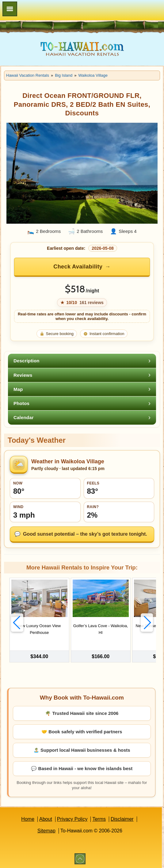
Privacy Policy (72, 818)
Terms (99, 818)
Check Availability (78, 267)
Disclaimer (122, 818)
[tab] (82, 361)
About (46, 818)
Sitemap (46, 830)
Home (28, 818)
